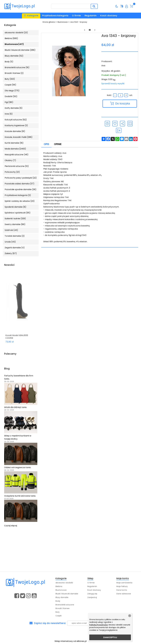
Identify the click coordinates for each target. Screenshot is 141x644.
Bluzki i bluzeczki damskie (67, 594)
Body (58, 601)
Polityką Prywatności (99, 625)
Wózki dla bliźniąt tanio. (16, 407)
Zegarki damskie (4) (15, 248)
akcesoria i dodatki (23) (16, 33)
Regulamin (91, 16)
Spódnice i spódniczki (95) (18, 213)
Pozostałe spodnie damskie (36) (20, 189)
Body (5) (9, 62)
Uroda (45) (10, 242)
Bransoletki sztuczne (65, 605)
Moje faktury (122, 586)
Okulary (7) (10, 160)
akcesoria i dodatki (64, 583)
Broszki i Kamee (62, 608)
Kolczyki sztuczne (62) (16, 120)
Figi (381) (9, 102)
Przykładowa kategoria (55, 16)
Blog (7, 369)
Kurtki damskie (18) (14, 143)
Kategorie (10, 25)
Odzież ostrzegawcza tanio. (18, 467)
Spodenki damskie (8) (15, 207)
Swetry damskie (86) (15, 224)
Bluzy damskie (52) (14, 56)
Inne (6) (9, 114)
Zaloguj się (92, 594)
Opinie (58, 144)
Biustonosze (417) (14, 44)
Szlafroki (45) (11, 230)
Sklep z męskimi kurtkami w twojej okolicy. (18, 437)
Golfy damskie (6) (14, 108)
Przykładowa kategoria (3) (18, 195)
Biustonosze (63, 22)
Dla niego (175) (12, 91)
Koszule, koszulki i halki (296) (19, 137)
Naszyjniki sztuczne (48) (17, 155)
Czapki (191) (10, 85)
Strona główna (49, 22)
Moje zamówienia (124, 583)
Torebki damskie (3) (15, 236)
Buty (58, 612)
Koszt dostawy (109, 16)
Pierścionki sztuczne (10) (17, 166)
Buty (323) (10, 79)
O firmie (76, 16)
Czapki (59, 616)
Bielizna (59, 586)
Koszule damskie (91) (15, 131)
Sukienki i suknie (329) (15, 219)
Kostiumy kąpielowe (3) (16, 125)
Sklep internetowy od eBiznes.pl (71, 641)
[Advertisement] (70, 553)
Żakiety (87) (11, 253)
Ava (103, 66)
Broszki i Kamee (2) (14, 73)
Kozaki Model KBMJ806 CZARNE (17, 337)
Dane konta (122, 590)
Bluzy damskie (62, 597)
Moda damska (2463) (15, 149)
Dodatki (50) (11, 96)
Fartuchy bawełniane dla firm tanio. (19, 377)
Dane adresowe (124, 594)
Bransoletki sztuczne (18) (17, 67)
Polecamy (10, 354)
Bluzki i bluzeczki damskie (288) (20, 50)
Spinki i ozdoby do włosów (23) (20, 201)
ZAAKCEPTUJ (110, 637)
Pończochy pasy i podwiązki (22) (21, 178)
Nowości (9, 265)
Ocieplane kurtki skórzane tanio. (20, 496)
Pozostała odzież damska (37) (19, 184)
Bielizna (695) (11, 38)
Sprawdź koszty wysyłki (113, 84)
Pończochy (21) (12, 172)
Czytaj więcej (11, 526)
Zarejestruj (92, 597)
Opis (46, 144)
